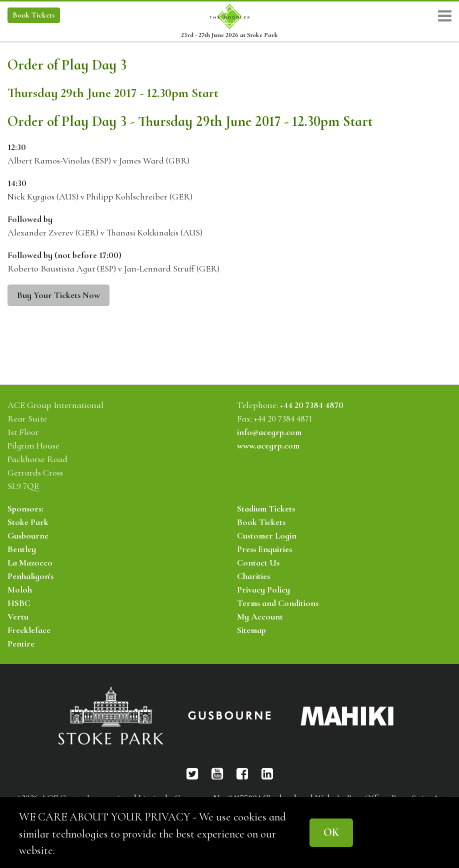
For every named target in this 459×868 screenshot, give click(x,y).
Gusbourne (28, 535)
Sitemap (251, 630)
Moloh (20, 589)
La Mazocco (30, 562)
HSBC (19, 603)
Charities (253, 576)
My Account (260, 616)
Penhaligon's (30, 576)
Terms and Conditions (278, 603)
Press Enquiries (264, 549)
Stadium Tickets (266, 508)
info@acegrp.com (269, 432)
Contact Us (258, 562)
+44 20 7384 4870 (312, 405)
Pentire (21, 643)
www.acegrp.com (268, 445)
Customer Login (267, 535)
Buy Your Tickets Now (58, 295)
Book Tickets (261, 522)
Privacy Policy (263, 589)
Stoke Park (28, 522)
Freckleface (29, 630)
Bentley (22, 549)
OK (331, 832)
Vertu (18, 616)
